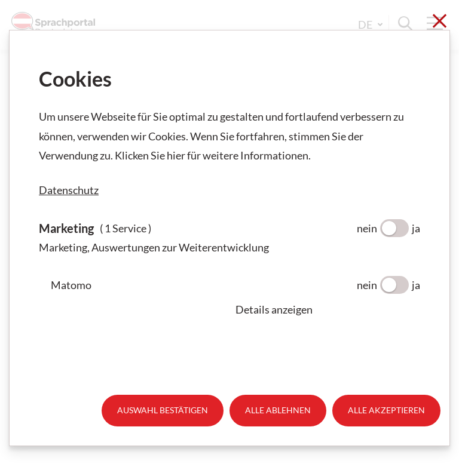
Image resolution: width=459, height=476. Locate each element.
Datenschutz (69, 190)
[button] (328, 309)
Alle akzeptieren (386, 410)
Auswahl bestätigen (163, 410)
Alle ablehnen (278, 410)
